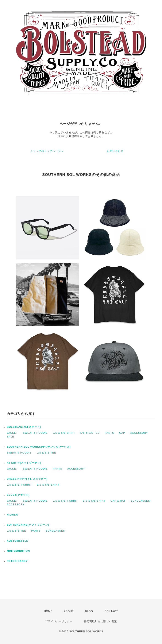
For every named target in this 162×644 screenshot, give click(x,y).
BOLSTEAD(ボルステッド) (24, 427)
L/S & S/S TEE (90, 433)
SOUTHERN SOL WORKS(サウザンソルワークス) (39, 447)
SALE (10, 437)
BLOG (89, 611)
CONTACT (111, 611)
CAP (122, 433)
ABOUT (69, 611)
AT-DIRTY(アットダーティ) (24, 463)
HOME (48, 611)
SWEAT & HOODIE (35, 433)
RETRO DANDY (17, 561)
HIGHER (12, 515)
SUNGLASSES (140, 501)
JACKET (12, 433)
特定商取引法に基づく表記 (100, 621)
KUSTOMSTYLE (17, 541)
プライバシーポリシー (59, 621)
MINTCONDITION (18, 551)
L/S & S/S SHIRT (64, 433)
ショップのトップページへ (47, 151)
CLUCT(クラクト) (18, 495)
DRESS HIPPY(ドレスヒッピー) (27, 479)
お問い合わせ (115, 151)
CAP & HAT (118, 501)
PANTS (109, 433)
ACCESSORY (139, 433)
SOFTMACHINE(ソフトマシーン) (28, 525)
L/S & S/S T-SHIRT (19, 485)
